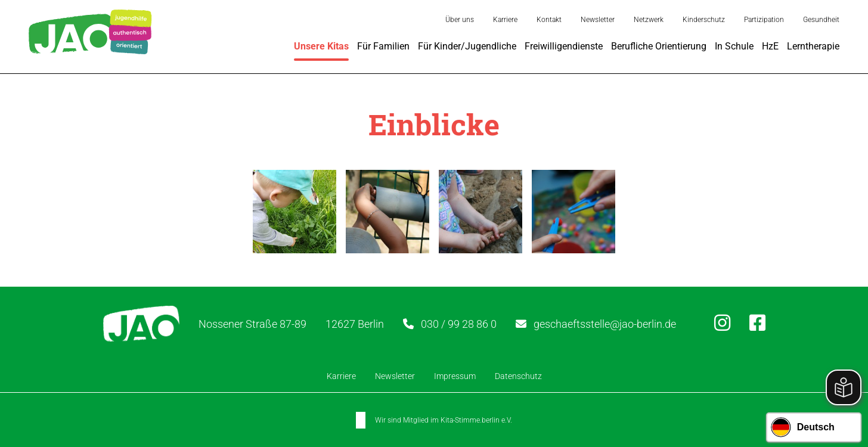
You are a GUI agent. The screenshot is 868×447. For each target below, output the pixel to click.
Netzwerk (649, 20)
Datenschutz (518, 376)
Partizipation (764, 20)
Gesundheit (821, 20)
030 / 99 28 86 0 (459, 323)
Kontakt (549, 20)
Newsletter (598, 20)
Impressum (455, 376)
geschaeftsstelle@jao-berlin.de (605, 323)
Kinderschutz (704, 20)
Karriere (505, 20)
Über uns (460, 20)
